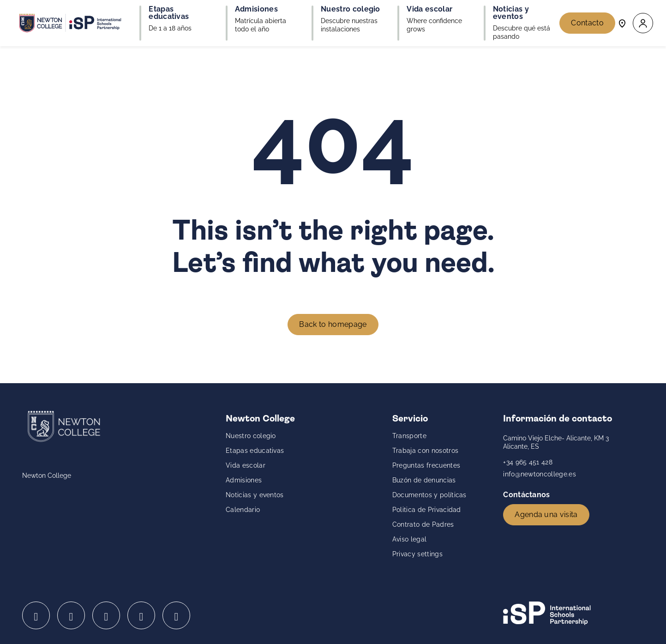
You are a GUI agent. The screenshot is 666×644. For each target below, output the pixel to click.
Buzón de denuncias (424, 480)
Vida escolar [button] (429, 9)
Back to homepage (333, 324)
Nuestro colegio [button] (351, 9)
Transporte (409, 436)
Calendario (243, 510)
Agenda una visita (546, 515)
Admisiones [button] (256, 9)
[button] (643, 23)
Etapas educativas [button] (169, 13)
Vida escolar (246, 465)
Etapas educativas (255, 451)
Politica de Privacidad (427, 510)
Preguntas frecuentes (426, 465)
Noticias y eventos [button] (511, 13)
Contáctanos (528, 495)
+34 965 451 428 (528, 462)
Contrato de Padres (423, 524)
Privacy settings (417, 554)
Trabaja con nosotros (425, 451)
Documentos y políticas (429, 495)
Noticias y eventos (255, 495)
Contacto (587, 23)
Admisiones (244, 480)
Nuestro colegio (251, 436)
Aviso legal (410, 539)
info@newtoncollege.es (540, 474)
